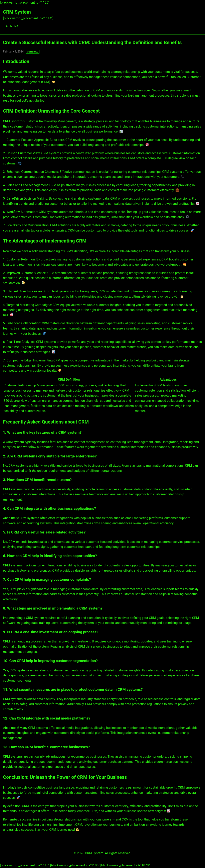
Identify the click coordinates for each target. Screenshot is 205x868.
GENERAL (13, 26)
